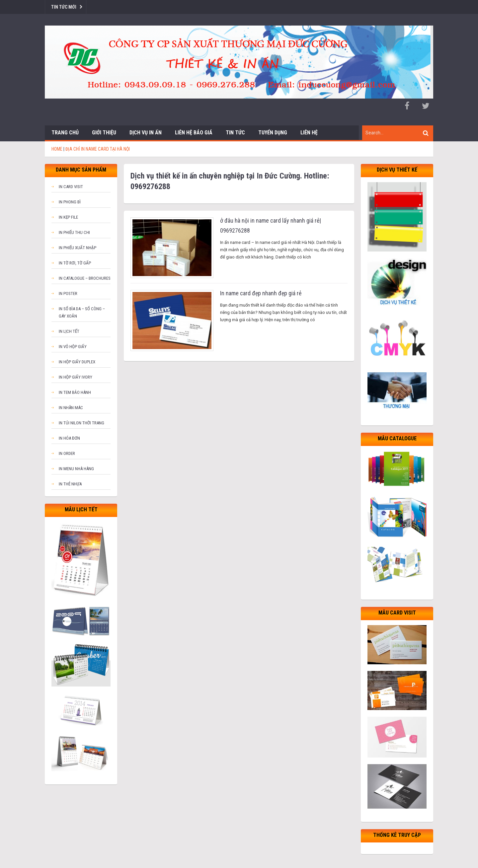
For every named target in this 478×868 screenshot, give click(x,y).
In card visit (71, 187)
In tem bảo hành (75, 392)
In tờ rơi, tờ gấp (75, 263)
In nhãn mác (71, 408)
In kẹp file (68, 217)
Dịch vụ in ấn (146, 133)
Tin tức (235, 133)
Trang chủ (65, 133)
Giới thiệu (104, 133)
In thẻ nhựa (70, 484)
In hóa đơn (69, 438)
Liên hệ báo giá (194, 133)
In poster (68, 293)
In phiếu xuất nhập (78, 248)
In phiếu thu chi (74, 232)
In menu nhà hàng (76, 469)
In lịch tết (69, 331)
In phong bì (70, 202)
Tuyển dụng (273, 133)
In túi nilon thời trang (81, 423)
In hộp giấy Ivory (76, 377)
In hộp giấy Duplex (77, 362)
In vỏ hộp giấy (73, 347)
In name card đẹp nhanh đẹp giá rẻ (261, 293)
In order (67, 453)
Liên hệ (309, 133)
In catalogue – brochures (85, 278)
